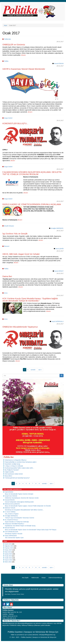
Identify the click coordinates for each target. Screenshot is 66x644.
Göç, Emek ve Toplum (12, 514)
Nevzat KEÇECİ (10, 528)
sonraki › (33, 370)
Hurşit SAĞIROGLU (57, 321)
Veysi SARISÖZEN (11, 536)
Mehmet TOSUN (10, 508)
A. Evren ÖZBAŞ (10, 512)
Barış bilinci (9, 476)
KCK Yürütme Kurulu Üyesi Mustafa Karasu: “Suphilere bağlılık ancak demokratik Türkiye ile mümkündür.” (30, 300)
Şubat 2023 (9, 554)
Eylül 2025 (8, 544)
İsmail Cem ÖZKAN (11, 496)
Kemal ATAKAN (59, 64)
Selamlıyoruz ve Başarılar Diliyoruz (16, 460)
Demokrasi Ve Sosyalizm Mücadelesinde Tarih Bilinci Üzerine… (24, 510)
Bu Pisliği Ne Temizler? (12, 470)
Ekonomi (7, 246)
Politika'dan (7, 39)
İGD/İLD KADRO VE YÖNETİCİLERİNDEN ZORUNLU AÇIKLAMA (32, 204)
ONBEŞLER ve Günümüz (14, 45)
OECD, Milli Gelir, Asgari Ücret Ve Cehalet (21, 254)
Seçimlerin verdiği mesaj (12, 464)
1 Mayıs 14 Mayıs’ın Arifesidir (14, 466)
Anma (6, 293)
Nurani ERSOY (59, 271)
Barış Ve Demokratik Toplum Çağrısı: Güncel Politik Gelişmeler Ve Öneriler (28, 506)
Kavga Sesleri (8, 118)
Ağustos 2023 (9, 546)
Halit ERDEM (9, 492)
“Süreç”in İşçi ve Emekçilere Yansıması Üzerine (20, 518)
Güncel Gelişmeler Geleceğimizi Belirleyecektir (19, 502)
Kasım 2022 (9, 560)
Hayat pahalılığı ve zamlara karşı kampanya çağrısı (21, 462)
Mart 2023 (8, 552)
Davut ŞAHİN (59, 249)
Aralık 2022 (8, 558)
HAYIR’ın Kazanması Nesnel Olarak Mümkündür (24, 69)
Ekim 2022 (8, 562)
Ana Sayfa (25, 578)
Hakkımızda (35, 578)
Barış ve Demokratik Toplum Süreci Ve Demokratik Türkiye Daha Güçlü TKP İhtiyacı (31, 530)
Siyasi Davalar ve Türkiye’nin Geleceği (17, 522)
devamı (23, 55)
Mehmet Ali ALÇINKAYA (12, 504)
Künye (44, 578)
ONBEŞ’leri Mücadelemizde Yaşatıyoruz (20, 327)
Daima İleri (7, 276)
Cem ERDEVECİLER (11, 532)
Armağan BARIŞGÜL (57, 228)
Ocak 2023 (8, 556)
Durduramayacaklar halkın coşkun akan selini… (20, 468)
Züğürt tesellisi (9, 472)
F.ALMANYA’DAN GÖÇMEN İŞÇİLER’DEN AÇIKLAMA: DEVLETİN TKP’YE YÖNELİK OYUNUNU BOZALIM (32, 173)
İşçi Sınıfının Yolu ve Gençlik (15, 234)
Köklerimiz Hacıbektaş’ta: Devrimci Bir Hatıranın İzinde (22, 498)
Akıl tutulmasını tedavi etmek (14, 474)
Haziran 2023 (9, 548)
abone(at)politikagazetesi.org (26, 623)
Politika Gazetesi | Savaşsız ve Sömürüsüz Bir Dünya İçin (39, 637)
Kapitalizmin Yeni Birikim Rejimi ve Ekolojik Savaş (20, 526)
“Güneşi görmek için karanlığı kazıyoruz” (17, 478)
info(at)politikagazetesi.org (47, 635)
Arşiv (5, 25)
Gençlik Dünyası (9, 226)
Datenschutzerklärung (55, 578)
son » (40, 370)
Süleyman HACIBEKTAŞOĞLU (15, 524)
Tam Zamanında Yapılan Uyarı (14, 538)
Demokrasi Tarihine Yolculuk (14, 534)
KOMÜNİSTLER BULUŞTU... (15, 123)
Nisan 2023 (8, 550)
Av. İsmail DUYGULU (11, 520)
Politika (6, 61)
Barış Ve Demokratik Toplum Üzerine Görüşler (19, 494)
